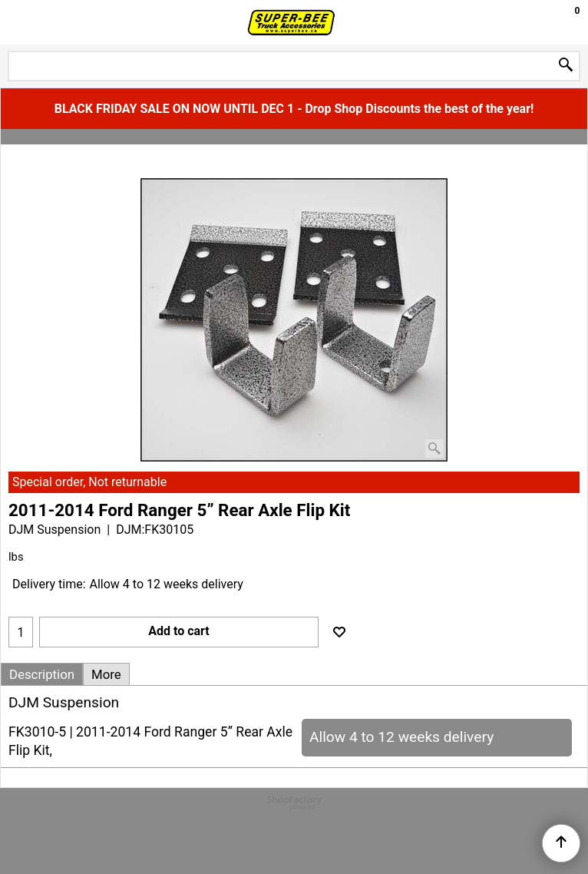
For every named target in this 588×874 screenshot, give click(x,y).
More (106, 674)
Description (42, 674)
